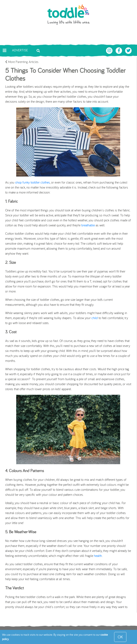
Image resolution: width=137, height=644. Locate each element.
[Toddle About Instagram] (110, 50)
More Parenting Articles (22, 62)
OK (120, 637)
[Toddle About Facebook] (119, 50)
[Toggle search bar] (38, 50)
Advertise (20, 50)
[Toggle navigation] (5, 51)
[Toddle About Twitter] (128, 50)
